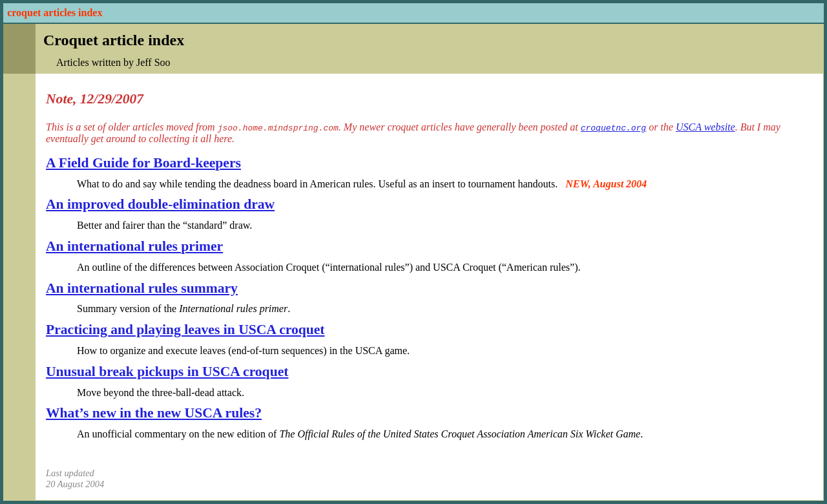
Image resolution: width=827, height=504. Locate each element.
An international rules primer (134, 246)
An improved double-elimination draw (160, 204)
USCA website (706, 127)
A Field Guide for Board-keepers (143, 163)
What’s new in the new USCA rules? (154, 413)
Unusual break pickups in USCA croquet (167, 372)
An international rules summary (142, 288)
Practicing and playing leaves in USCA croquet (185, 330)
